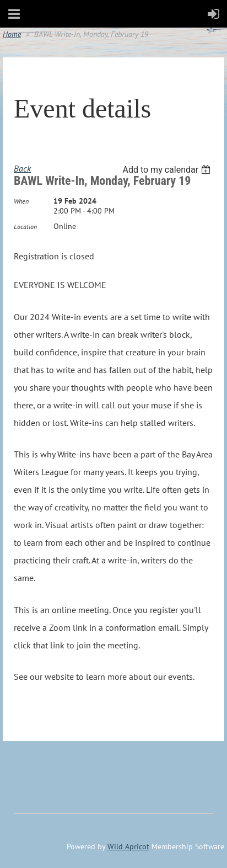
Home (12, 34)
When (21, 201)
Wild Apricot (128, 846)
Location (25, 227)
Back (22, 168)
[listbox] (168, 170)
